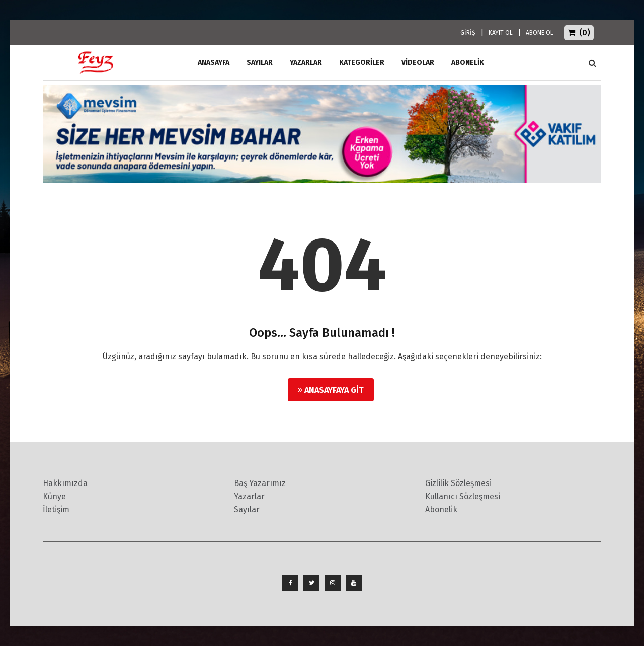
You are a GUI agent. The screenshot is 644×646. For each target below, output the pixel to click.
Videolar (418, 63)
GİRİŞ (468, 33)
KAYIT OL (501, 33)
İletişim (56, 509)
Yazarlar (306, 63)
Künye (54, 496)
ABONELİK (468, 63)
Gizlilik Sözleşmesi (458, 483)
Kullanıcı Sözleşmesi (463, 496)
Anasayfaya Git (331, 390)
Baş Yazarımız (260, 483)
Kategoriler (362, 63)
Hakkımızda (65, 483)
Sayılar (260, 63)
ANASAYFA (214, 63)
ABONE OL (540, 33)
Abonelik (441, 509)
